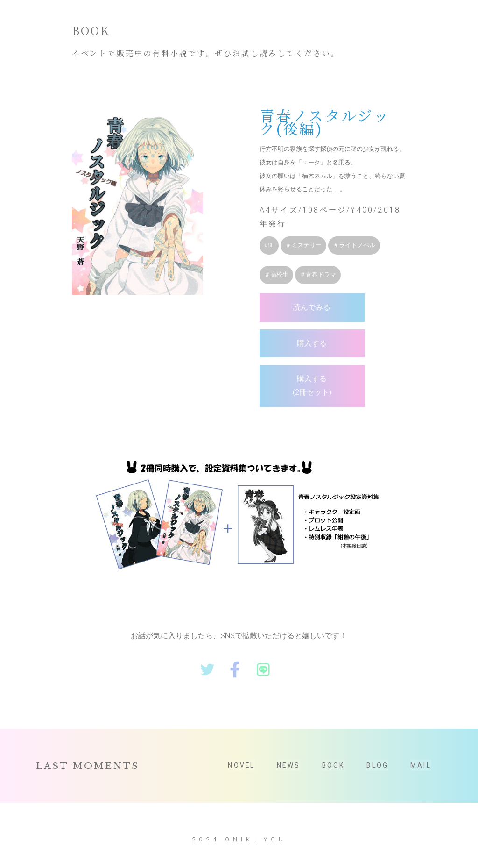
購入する (292, 354)
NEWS (288, 772)
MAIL (421, 772)
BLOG (377, 772)
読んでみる (292, 318)
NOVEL (241, 772)
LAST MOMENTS (88, 773)
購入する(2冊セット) (292, 397)
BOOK (333, 772)
